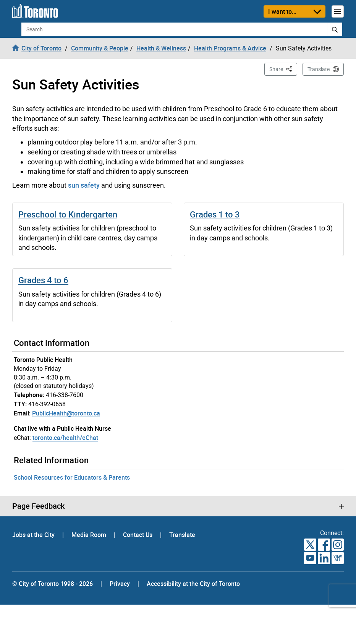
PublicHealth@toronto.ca (66, 413)
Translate (319, 69)
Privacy (120, 584)
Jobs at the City (34, 535)
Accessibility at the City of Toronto (193, 584)
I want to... (282, 11)
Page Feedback (38, 506)
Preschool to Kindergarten (68, 214)
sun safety (84, 185)
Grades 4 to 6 (43, 280)
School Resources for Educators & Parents (72, 477)
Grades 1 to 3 (215, 214)
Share (283, 69)
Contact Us (138, 535)
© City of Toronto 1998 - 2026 (53, 584)
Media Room (90, 535)
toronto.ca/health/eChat (65, 438)
